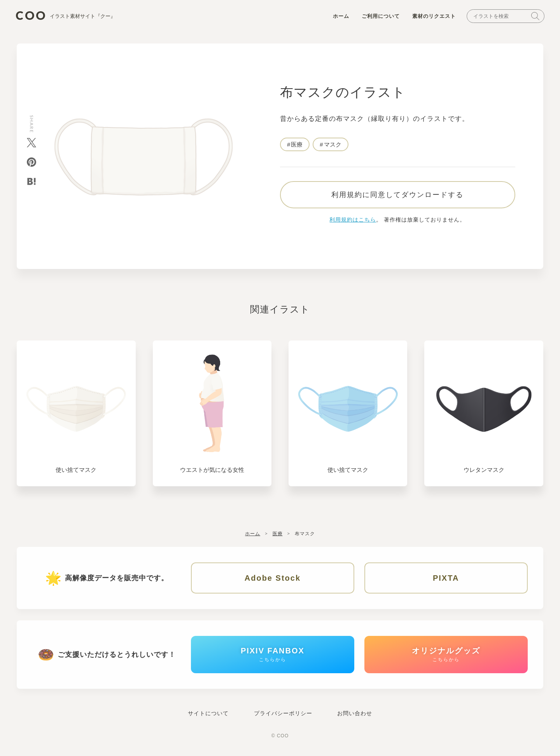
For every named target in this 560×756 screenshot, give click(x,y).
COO (66, 16)
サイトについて (208, 713)
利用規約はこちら (353, 220)
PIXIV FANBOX (273, 654)
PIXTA (446, 578)
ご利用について (381, 16)
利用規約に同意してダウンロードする (397, 195)
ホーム (341, 16)
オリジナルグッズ (446, 654)
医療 (297, 144)
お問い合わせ (355, 713)
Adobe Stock (273, 578)
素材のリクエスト (434, 16)
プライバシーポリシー (283, 713)
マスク (333, 144)
